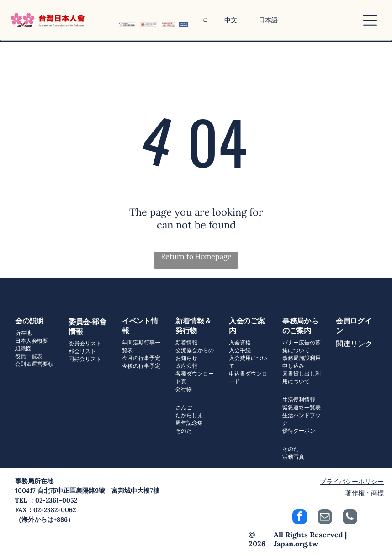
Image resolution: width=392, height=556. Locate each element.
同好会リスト (85, 359)
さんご (184, 407)
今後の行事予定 (141, 366)
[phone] (350, 518)
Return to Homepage (196, 256)
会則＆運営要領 (34, 364)
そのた (184, 431)
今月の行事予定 (141, 358)
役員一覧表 (29, 356)
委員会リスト (85, 343)
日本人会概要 (32, 341)
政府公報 (186, 366)
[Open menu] (370, 20)
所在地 (23, 333)
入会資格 (240, 342)
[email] (325, 518)
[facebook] (300, 518)
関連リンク (354, 344)
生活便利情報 (299, 400)
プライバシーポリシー (352, 482)
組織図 (23, 348)
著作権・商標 (365, 493)
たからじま (189, 415)
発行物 (184, 389)
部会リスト (82, 351)
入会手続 (240, 350)
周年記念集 (189, 423)
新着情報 (186, 342)
